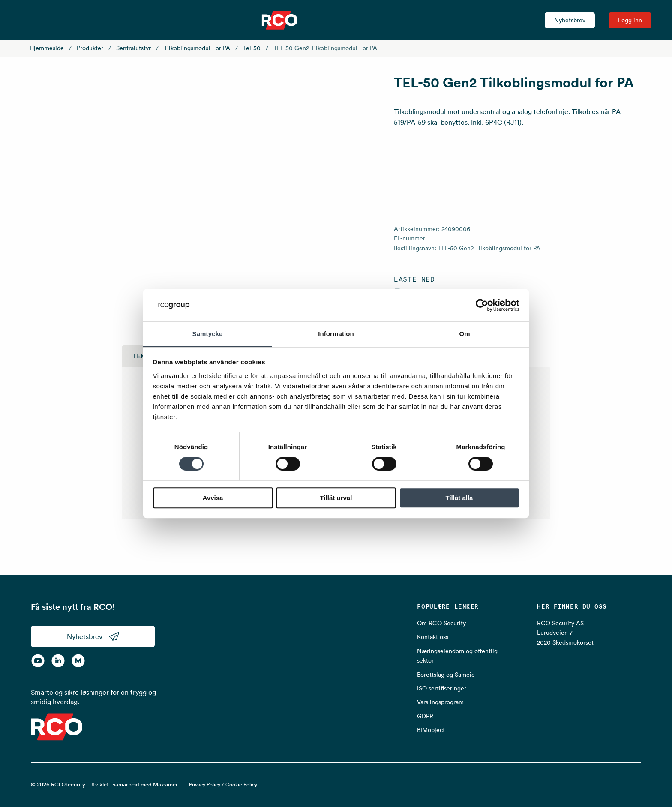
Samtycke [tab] (208, 334)
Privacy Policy (205, 784)
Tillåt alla (459, 498)
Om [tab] (464, 334)
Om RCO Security (441, 623)
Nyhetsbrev (570, 20)
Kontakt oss (433, 637)
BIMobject (431, 730)
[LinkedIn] (58, 661)
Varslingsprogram (440, 702)
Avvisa (213, 498)
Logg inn (630, 20)
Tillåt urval (336, 498)
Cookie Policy (241, 784)
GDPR (425, 716)
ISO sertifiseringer (442, 688)
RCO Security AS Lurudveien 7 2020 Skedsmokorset (565, 633)
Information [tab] (336, 334)
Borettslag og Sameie (446, 675)
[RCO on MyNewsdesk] (78, 661)
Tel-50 (252, 48)
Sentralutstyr (133, 48)
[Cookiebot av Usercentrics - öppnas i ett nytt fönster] (482, 305)
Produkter (90, 48)
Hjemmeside (47, 48)
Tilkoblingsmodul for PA (197, 48)
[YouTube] (38, 661)
